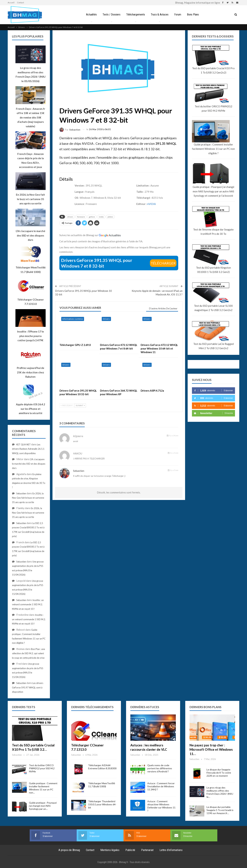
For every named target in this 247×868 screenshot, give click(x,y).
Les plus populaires (28, 36)
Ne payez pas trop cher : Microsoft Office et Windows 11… (211, 749)
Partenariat (147, 850)
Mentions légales (110, 850)
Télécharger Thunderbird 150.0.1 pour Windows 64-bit (102, 804)
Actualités (90, 15)
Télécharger (163, 263)
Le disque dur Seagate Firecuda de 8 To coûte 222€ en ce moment (219, 773)
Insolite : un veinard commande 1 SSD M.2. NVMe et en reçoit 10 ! (28, 604)
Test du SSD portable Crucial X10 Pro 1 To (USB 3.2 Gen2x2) (213, 70)
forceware (81, 217)
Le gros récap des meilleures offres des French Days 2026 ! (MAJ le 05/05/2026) (31, 74)
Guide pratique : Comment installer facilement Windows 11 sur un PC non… (43, 788)
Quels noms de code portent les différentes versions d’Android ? (160, 768)
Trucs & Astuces (160, 15)
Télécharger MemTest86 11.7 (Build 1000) (102, 785)
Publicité (130, 850)
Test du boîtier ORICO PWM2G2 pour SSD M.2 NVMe (213, 109)
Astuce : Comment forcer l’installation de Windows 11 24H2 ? (161, 786)
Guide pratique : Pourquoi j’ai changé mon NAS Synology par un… (43, 806)
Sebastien (79, 471)
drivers (70, 217)
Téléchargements (135, 15)
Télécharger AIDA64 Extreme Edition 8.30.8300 (102, 767)
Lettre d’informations (171, 850)
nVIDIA (151, 204)
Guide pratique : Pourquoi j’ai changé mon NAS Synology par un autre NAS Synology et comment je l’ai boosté (213, 191)
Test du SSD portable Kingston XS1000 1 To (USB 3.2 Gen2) (213, 270)
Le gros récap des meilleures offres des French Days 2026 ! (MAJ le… (220, 792)
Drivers (106, 319)
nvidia (101, 217)
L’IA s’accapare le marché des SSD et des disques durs (29, 464)
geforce (92, 217)
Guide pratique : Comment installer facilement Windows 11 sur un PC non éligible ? (213, 149)
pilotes (110, 217)
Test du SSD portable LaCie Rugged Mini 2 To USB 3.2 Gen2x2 (213, 346)
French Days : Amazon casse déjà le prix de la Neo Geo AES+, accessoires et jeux (31, 160)
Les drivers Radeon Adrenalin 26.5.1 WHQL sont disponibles (28, 449)
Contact (20, 2)
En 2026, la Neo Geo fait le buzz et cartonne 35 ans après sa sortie (28, 498)
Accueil (11, 2)
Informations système (73, 319)
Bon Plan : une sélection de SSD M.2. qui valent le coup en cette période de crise (28, 653)
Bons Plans (194, 15)
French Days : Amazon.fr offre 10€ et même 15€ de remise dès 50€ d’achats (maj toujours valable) (31, 117)
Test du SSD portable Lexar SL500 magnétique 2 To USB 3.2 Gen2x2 (213, 308)
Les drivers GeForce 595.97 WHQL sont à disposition (28, 687)
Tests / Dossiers (111, 15)
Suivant (80, 405)
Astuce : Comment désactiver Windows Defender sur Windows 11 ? (161, 806)
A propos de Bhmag (69, 850)
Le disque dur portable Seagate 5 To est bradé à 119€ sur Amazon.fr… (220, 810)
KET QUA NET (23, 444)
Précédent (67, 405)
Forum (178, 15)
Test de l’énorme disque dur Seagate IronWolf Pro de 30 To (213, 232)
